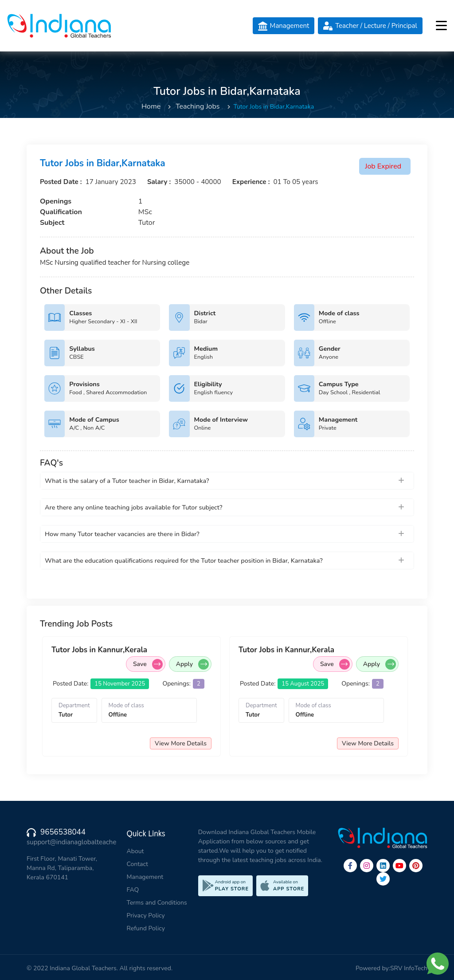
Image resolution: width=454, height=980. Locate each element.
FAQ (133, 890)
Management (145, 877)
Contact (137, 864)
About (135, 851)
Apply (192, 664)
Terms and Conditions (157, 903)
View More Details (181, 743)
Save (148, 664)
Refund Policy (146, 928)
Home (151, 106)
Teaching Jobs (198, 106)
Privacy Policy (146, 915)
